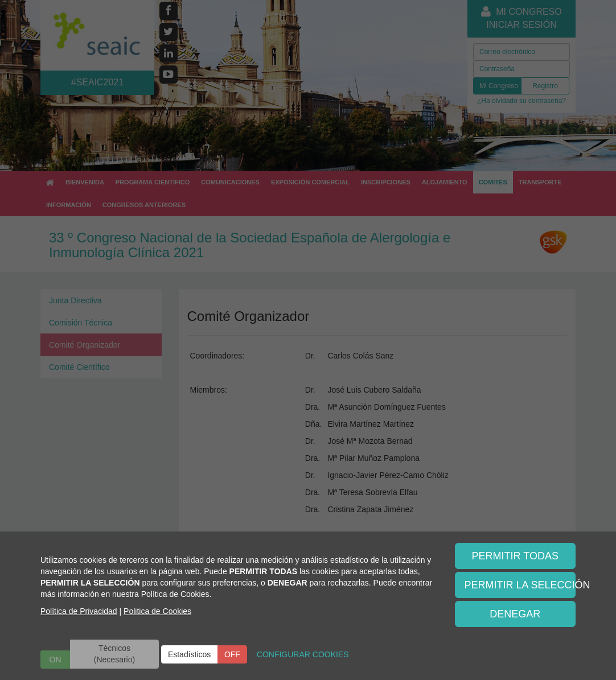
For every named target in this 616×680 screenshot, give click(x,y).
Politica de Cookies (157, 611)
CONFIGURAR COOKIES (303, 654)
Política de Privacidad (79, 611)
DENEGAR (515, 614)
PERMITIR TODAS (515, 556)
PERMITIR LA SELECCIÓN (520, 585)
